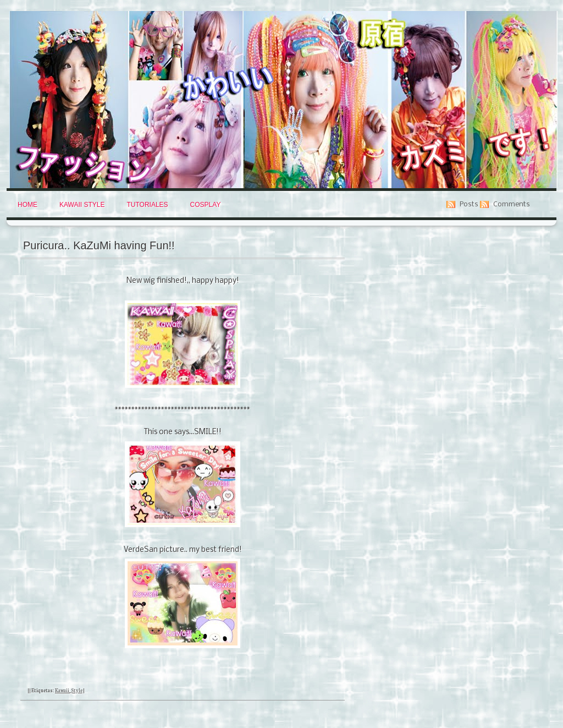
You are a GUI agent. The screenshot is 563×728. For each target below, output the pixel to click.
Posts (469, 204)
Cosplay (206, 205)
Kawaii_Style (69, 690)
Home (27, 205)
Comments (512, 204)
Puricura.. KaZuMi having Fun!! (99, 245)
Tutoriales (147, 205)
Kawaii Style (82, 205)
